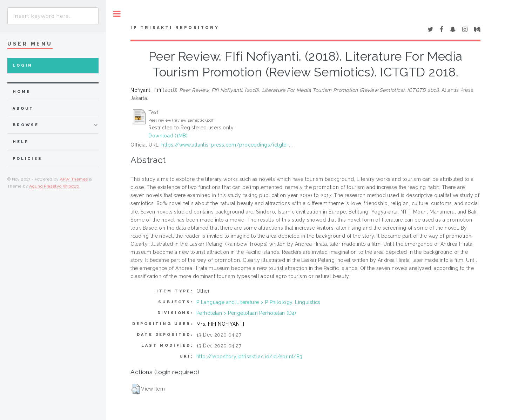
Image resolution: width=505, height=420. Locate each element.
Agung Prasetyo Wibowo (54, 186)
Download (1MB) (168, 136)
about (23, 109)
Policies (28, 159)
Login (23, 65)
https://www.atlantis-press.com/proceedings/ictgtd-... (227, 145)
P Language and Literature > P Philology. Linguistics (258, 302)
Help (21, 142)
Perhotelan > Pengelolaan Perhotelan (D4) (246, 313)
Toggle (117, 14)
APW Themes (74, 179)
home (21, 92)
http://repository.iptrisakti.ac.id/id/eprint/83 (250, 357)
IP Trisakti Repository (175, 28)
